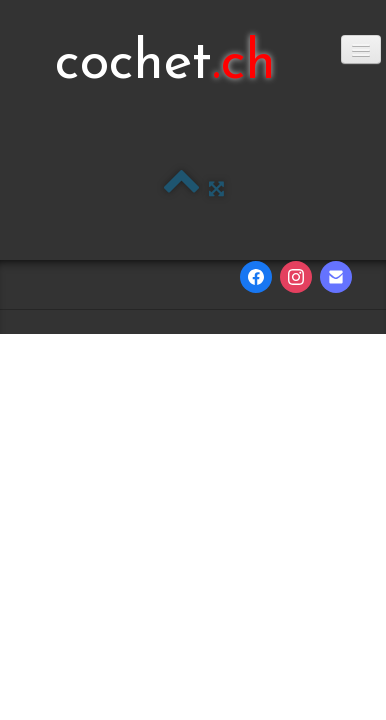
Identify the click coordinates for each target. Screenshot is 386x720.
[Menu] (361, 49)
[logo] (165, 65)
